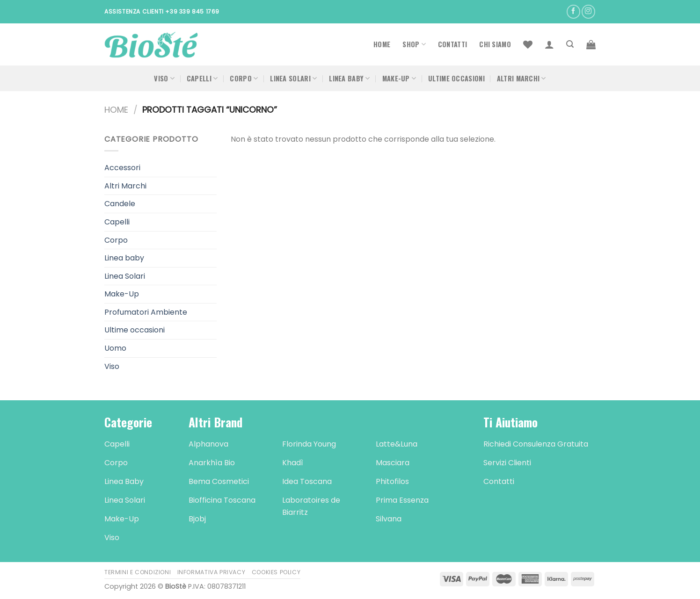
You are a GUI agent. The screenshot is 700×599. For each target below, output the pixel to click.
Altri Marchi (521, 78)
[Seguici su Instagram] (588, 11)
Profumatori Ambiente (146, 312)
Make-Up (399, 78)
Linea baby (124, 258)
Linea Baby (349, 78)
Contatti (452, 44)
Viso (164, 78)
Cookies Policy (276, 572)
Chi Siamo (495, 44)
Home (382, 44)
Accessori (122, 168)
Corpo (244, 78)
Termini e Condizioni (138, 572)
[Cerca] (570, 44)
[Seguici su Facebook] (573, 11)
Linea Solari (293, 78)
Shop (414, 44)
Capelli (202, 78)
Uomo (115, 348)
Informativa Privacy (211, 572)
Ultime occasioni (456, 78)
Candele (120, 204)
